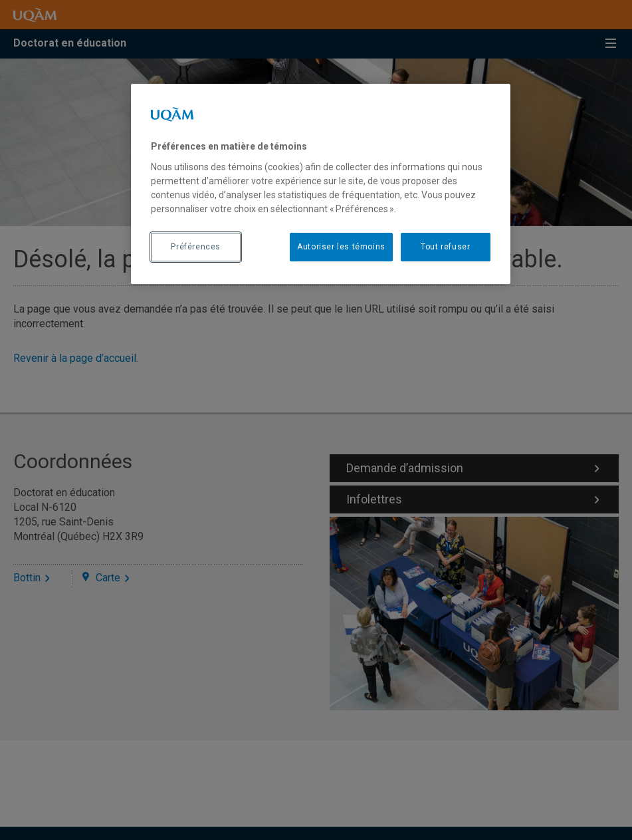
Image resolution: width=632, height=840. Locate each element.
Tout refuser (445, 247)
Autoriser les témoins (341, 247)
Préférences (196, 247)
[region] (321, 184)
